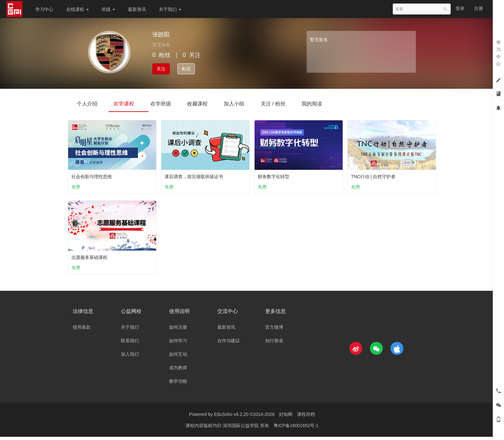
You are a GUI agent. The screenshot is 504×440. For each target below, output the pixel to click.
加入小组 (248, 103)
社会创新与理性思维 (93, 175)
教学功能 (178, 384)
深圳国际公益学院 (241, 429)
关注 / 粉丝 (290, 103)
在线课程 (77, 9)
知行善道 (274, 344)
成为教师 (178, 371)
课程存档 (306, 417)
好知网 (286, 417)
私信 (186, 69)
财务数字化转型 (275, 175)
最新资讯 (137, 9)
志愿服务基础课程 (91, 257)
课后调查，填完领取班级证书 (195, 175)
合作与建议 (229, 344)
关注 (161, 69)
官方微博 (274, 330)
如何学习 (178, 344)
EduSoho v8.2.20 (231, 417)
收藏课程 (208, 103)
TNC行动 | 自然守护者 (375, 175)
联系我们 (130, 344)
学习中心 (44, 9)
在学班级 (168, 103)
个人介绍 (89, 103)
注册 (479, 8)
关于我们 (170, 9)
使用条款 (82, 330)
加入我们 (130, 357)
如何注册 (178, 330)
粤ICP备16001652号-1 (296, 429)
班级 (108, 9)
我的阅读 (332, 103)
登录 (460, 8)
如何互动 (178, 357)
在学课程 (129, 103)
